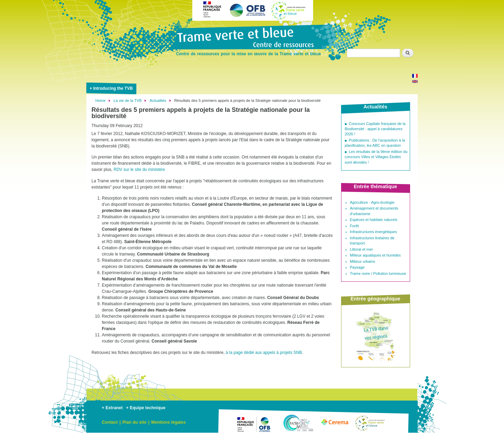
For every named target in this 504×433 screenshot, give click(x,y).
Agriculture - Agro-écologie (372, 202)
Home (100, 100)
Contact (110, 422)
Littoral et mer (362, 249)
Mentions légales (168, 422)
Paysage (357, 267)
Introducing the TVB (113, 88)
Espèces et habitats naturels (374, 220)
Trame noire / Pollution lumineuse (378, 273)
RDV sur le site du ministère (139, 170)
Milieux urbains (363, 261)
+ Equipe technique (146, 408)
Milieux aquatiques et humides (375, 255)
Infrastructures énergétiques (374, 232)
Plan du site (135, 422)
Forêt (355, 226)
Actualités (158, 100)
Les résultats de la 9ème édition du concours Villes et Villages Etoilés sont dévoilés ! (376, 157)
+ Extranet (112, 408)
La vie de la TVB (128, 100)
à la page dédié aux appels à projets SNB (264, 353)
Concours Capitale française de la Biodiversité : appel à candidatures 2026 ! (375, 129)
